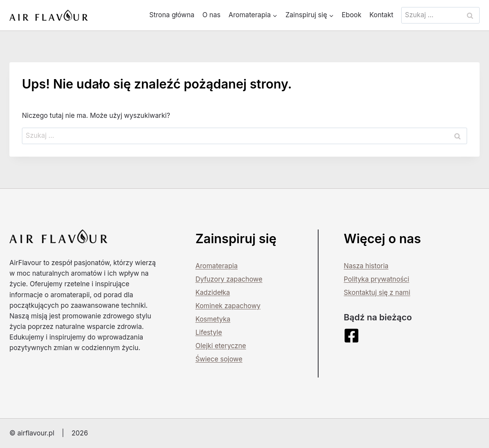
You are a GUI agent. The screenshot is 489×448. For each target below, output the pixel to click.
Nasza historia (366, 266)
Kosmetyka (213, 319)
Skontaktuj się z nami (377, 293)
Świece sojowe (219, 359)
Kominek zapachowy (228, 306)
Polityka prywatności (376, 279)
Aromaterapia (217, 266)
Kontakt (381, 15)
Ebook (351, 15)
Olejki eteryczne (221, 346)
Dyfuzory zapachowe (229, 279)
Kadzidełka (213, 293)
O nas (211, 15)
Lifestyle (209, 332)
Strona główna (172, 15)
